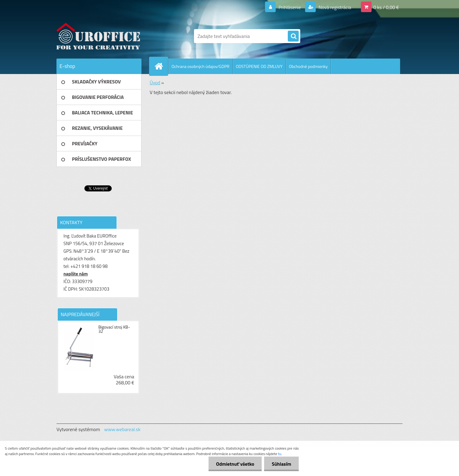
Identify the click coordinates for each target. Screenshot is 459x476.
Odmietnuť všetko (235, 464)
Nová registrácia (334, 7)
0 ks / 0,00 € (386, 7)
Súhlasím (281, 464)
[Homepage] (161, 66)
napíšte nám (76, 274)
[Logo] (98, 36)
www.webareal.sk (122, 429)
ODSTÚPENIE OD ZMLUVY (259, 66)
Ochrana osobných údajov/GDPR (201, 66)
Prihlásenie (290, 7)
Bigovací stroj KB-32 (114, 329)
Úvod (155, 83)
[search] (293, 36)
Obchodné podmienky (308, 66)
